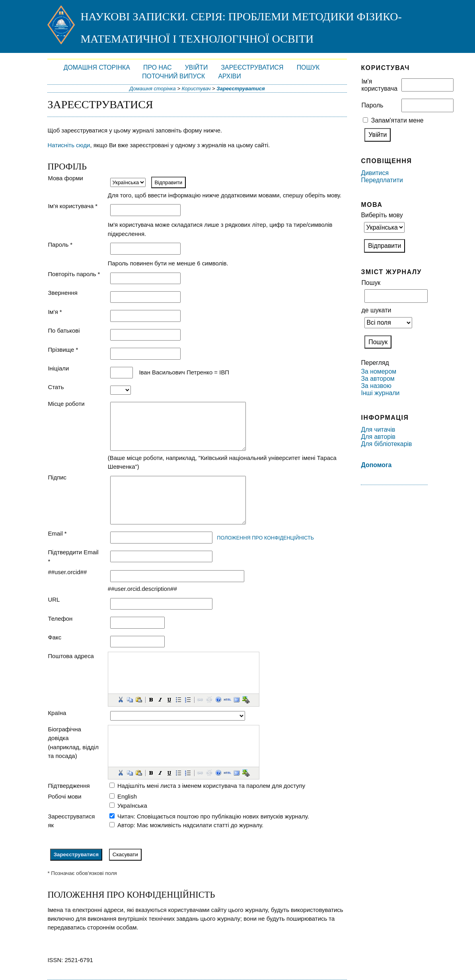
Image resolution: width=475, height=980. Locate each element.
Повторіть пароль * (74, 274)
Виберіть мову (382, 215)
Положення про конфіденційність (265, 538)
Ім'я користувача (379, 85)
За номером (379, 371)
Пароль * (60, 245)
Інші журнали (380, 393)
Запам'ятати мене (397, 120)
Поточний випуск (173, 76)
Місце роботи (66, 404)
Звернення (62, 293)
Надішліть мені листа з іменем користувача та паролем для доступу (211, 786)
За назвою (376, 386)
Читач (126, 816)
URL (54, 599)
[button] (121, 699)
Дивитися (375, 173)
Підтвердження (69, 786)
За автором (378, 379)
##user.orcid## (67, 572)
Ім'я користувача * (73, 206)
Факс (55, 637)
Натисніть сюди (69, 145)
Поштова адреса (71, 656)
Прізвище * (63, 350)
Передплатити (382, 180)
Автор (126, 825)
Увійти (197, 67)
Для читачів (378, 430)
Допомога (376, 465)
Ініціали (58, 368)
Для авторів (378, 437)
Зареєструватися (252, 67)
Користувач (196, 89)
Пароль (372, 105)
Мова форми (65, 178)
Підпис (57, 477)
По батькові (64, 330)
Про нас (158, 67)
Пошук (308, 67)
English (127, 796)
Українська (132, 806)
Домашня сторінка (97, 67)
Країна (57, 713)
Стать (56, 387)
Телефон (60, 619)
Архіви (229, 76)
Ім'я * (55, 312)
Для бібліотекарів (386, 444)
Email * (57, 533)
